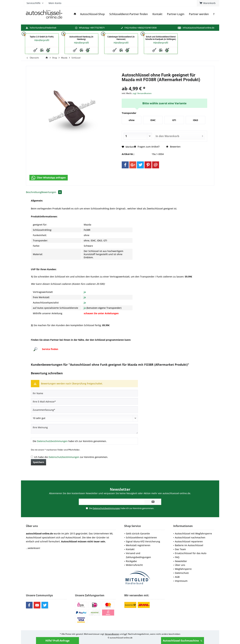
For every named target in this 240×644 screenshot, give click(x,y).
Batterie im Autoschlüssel (189, 545)
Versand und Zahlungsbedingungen (138, 555)
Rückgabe (131, 561)
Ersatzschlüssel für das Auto (191, 553)
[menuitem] (208, 3)
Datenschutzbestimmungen (52, 441)
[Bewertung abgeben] (84, 418)
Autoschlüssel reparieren (189, 541)
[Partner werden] (199, 14)
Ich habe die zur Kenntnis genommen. (71, 457)
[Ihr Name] (84, 393)
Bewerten (173, 147)
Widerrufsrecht (134, 565)
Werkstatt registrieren (138, 545)
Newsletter (181, 561)
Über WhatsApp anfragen (49, 178)
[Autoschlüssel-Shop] (92, 14)
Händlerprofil (42, 40)
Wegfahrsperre (183, 569)
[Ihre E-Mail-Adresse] (84, 401)
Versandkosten (112, 634)
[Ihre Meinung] (84, 429)
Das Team (180, 549)
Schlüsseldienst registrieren (141, 537)
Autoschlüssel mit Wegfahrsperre (193, 533)
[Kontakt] (157, 14)
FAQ (177, 557)
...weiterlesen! (33, 548)
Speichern (38, 462)
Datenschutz (182, 573)
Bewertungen (52, 192)
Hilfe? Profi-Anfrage (57, 641)
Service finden (50, 349)
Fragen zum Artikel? (147, 147)
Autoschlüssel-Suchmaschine (183, 641)
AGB (177, 577)
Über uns (180, 565)
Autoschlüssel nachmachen (190, 537)
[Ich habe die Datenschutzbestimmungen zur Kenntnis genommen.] (32, 457)
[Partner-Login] (176, 14)
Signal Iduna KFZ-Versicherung (143, 541)
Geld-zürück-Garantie (138, 533)
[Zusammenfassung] (84, 410)
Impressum (181, 581)
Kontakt (130, 549)
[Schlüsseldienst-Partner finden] (129, 14)
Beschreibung (34, 192)
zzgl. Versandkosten (142, 93)
